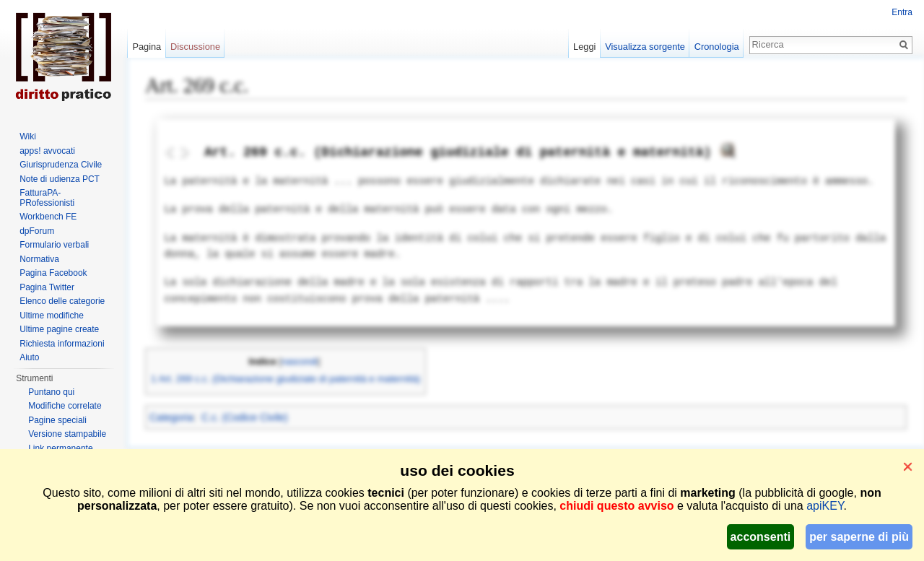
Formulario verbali (54, 245)
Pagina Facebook (53, 273)
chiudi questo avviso (616, 506)
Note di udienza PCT (60, 179)
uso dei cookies (457, 470)
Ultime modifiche (52, 316)
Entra (902, 12)
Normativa (39, 259)
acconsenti (761, 537)
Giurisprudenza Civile (61, 165)
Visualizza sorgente (645, 47)
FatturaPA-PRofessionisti (47, 198)
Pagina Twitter (47, 287)
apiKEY (825, 506)
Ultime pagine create (59, 329)
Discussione (195, 47)
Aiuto (29, 357)
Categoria (171, 417)
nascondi (300, 362)
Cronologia (717, 47)
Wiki (28, 136)
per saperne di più (859, 537)
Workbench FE (48, 217)
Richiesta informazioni (62, 344)
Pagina (147, 47)
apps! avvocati (47, 151)
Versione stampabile (67, 434)
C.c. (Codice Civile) (245, 417)
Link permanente (60, 448)
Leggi (584, 47)
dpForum (37, 231)
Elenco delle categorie (62, 301)
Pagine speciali (57, 420)
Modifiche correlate (65, 406)
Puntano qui (51, 392)
